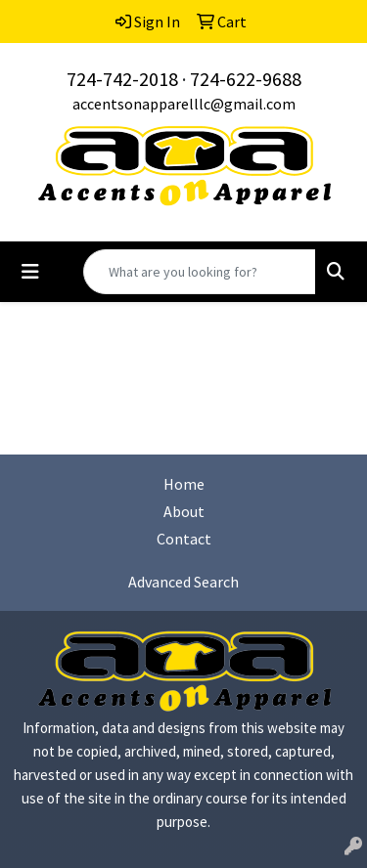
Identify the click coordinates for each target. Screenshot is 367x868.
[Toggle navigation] (30, 272)
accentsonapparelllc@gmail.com (184, 104)
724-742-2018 (122, 79)
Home (184, 484)
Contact (184, 539)
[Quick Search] (200, 272)
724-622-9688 (246, 79)
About (184, 511)
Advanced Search (183, 582)
